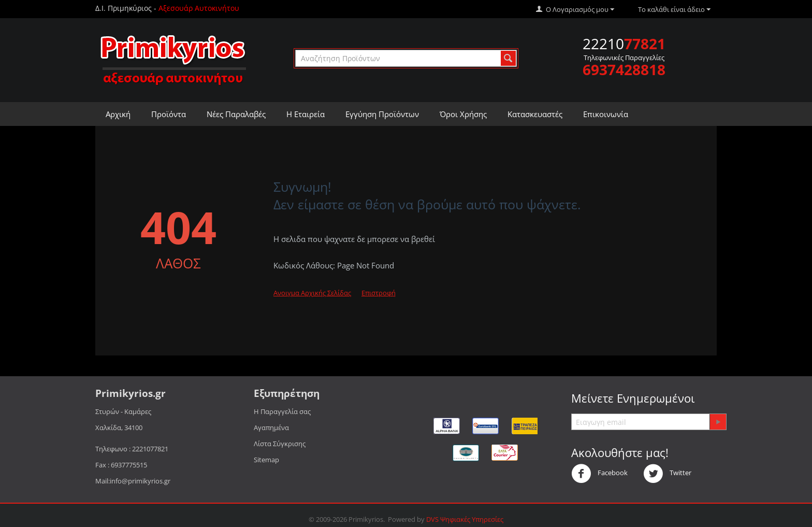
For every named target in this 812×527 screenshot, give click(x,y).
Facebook (599, 474)
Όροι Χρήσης (463, 114)
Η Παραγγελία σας (282, 411)
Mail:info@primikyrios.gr (133, 481)
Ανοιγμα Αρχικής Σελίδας (312, 293)
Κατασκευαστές (535, 114)
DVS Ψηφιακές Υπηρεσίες (465, 519)
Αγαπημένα (271, 428)
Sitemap (266, 460)
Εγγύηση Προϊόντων (382, 114)
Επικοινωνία (606, 114)
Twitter (667, 474)
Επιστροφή (379, 293)
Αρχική (118, 114)
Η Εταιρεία (306, 114)
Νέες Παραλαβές (236, 114)
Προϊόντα (169, 114)
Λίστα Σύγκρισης (280, 444)
